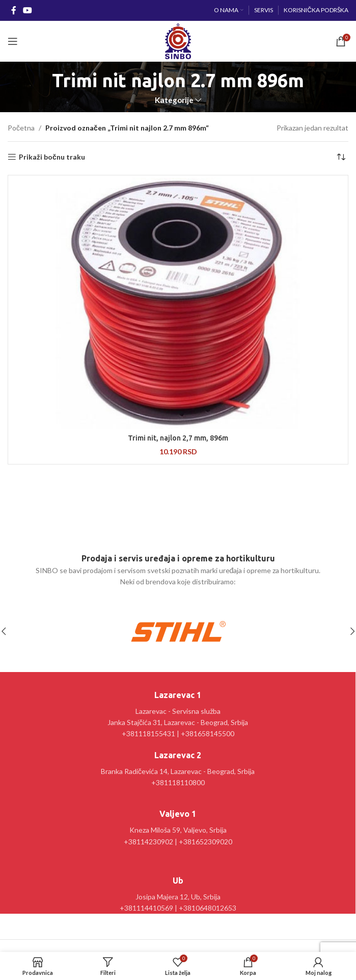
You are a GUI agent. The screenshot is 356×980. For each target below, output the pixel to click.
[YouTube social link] (27, 10)
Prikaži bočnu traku (52, 157)
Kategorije (174, 100)
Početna (21, 128)
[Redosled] (341, 157)
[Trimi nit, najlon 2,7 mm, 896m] (178, 303)
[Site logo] (178, 41)
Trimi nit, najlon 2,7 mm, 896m (178, 438)
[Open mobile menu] (13, 41)
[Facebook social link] (13, 10)
